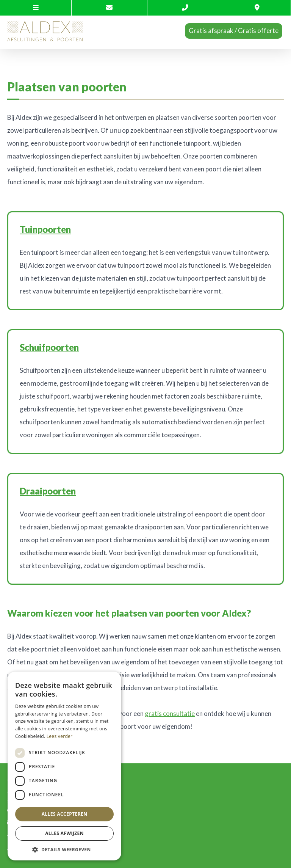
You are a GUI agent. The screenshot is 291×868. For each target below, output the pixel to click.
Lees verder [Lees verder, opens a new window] (60, 736)
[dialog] (64, 766)
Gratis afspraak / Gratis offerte (234, 31)
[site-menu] (36, 8)
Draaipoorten (48, 491)
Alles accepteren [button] (65, 814)
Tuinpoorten (45, 229)
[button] (64, 849)
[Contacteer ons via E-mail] (110, 8)
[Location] (257, 8)
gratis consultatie (170, 713)
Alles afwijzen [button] (64, 833)
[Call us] (185, 8)
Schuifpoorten (49, 347)
